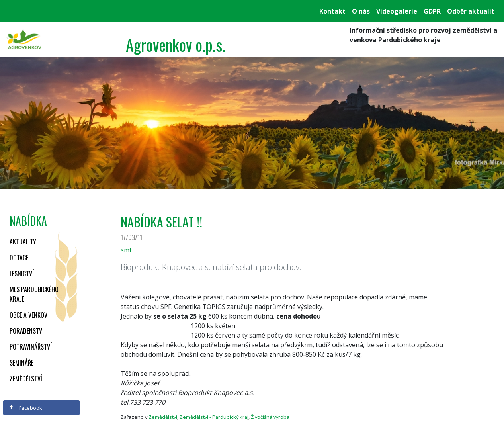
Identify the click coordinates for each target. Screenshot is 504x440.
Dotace (19, 258)
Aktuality (23, 242)
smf (126, 250)
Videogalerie (397, 11)
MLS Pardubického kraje (34, 294)
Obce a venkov (28, 315)
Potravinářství (31, 347)
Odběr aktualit (471, 11)
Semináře (21, 363)
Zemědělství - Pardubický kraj (214, 417)
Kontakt (332, 11)
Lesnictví (22, 274)
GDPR (432, 11)
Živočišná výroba (270, 417)
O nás (361, 11)
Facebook (25, 408)
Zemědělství (26, 379)
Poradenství (27, 331)
